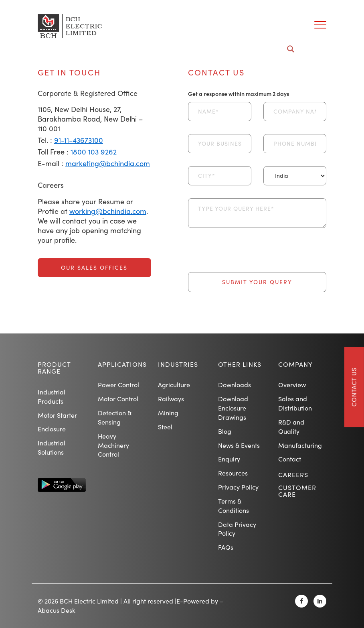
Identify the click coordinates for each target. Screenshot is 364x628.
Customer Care (297, 491)
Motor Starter (57, 415)
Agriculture (174, 385)
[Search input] (177, 49)
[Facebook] (301, 601)
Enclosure (52, 429)
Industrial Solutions (52, 447)
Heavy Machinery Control (113, 445)
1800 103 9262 (94, 152)
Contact (290, 459)
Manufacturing (300, 445)
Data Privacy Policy (237, 529)
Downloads (235, 385)
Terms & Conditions (234, 506)
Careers (293, 475)
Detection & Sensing (115, 417)
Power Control (118, 385)
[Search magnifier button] (291, 49)
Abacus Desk (57, 610)
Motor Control (118, 399)
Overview (292, 385)
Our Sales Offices (94, 267)
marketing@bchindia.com (108, 163)
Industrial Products (52, 396)
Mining (168, 413)
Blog (225, 431)
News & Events (239, 445)
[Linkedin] (320, 601)
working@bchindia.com (108, 211)
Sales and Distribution (295, 403)
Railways (171, 399)
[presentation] (249, 256)
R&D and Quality (291, 427)
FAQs (226, 547)
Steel (165, 427)
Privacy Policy (238, 487)
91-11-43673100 (79, 140)
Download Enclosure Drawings (233, 408)
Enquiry (229, 459)
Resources (233, 473)
